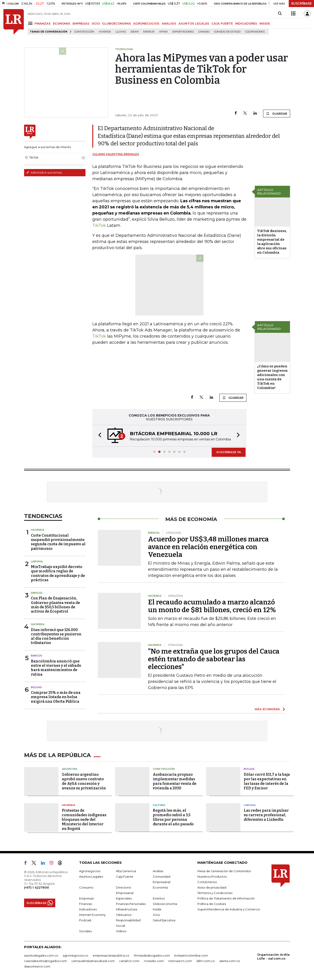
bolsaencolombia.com (191, 955)
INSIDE (265, 23)
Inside (157, 909)
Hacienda (38, 530)
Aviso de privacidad (212, 887)
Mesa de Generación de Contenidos (224, 871)
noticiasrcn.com (180, 961)
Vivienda (105, 32)
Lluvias (121, 32)
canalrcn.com (129, 961)
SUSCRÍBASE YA (229, 452)
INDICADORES (246, 23)
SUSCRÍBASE (301, 3)
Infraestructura (127, 909)
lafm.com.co (206, 961)
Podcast (85, 920)
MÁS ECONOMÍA (267, 709)
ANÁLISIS (169, 23)
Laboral (37, 561)
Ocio (156, 915)
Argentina (70, 769)
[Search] (280, 14)
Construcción (84, 32)
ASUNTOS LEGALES (194, 23)
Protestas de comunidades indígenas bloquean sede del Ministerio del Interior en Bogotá (84, 820)
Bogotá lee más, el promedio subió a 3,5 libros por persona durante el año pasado (173, 817)
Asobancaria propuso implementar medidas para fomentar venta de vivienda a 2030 (175, 781)
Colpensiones (255, 32)
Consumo (86, 887)
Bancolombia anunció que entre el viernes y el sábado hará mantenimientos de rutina (56, 668)
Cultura (159, 805)
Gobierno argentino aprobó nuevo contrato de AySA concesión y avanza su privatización (84, 781)
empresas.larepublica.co (111, 955)
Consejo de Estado (227, 32)
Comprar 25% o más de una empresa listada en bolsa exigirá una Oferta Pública (56, 697)
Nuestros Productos (212, 876)
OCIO (96, 23)
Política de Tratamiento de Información (226, 898)
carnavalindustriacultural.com (93, 961)
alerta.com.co (230, 961)
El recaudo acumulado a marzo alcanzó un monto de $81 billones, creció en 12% (212, 606)
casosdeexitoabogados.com (45, 961)
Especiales (124, 898)
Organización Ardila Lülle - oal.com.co (273, 956)
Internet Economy (92, 915)
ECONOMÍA (62, 23)
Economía (160, 887)
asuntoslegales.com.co (41, 955)
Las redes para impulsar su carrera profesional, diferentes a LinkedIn (266, 815)
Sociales (85, 931)
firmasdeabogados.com (152, 955)
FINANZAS (43, 23)
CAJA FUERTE (222, 23)
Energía (149, 32)
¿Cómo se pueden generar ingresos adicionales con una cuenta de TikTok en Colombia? (272, 377)
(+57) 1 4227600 (36, 887)
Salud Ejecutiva (164, 920)
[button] (98, 436)
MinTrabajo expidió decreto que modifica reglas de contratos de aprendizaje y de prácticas (58, 573)
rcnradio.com (154, 961)
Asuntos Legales (91, 876)
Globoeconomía (165, 904)
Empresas (86, 898)
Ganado (204, 32)
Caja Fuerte (125, 876)
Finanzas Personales (131, 904)
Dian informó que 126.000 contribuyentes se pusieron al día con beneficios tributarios (56, 636)
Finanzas (85, 904)
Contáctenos (207, 882)
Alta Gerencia (126, 871)
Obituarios (124, 915)
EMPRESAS (81, 23)
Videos (121, 931)
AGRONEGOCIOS (146, 23)
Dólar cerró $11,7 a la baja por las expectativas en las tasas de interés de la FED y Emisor (267, 781)
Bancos (37, 656)
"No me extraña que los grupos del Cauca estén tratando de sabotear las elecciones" (214, 659)
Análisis (158, 871)
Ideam (135, 32)
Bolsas (36, 687)
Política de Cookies (212, 904)
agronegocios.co (75, 955)
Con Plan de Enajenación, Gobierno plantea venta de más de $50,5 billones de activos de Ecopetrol (55, 605)
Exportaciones (183, 32)
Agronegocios (90, 871)
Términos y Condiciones (215, 893)
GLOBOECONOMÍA (117, 23)
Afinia (163, 32)
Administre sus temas (44, 172)
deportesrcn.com (37, 966)
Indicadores (88, 909)
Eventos (159, 898)
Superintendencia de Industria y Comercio (229, 909)
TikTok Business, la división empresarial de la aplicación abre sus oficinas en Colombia (272, 242)
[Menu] (31, 23)
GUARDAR (277, 114)
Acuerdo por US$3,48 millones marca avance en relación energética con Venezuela (208, 547)
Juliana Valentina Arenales (116, 154)
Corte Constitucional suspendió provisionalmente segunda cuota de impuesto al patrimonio (58, 542)
